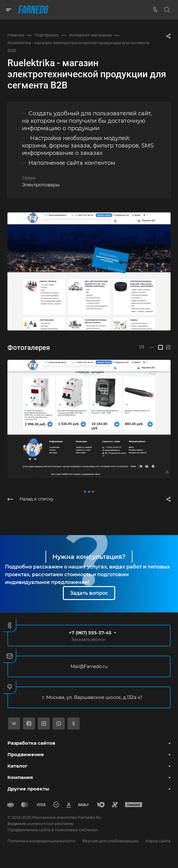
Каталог (17, 766)
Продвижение (26, 754)
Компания (20, 777)
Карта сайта (158, 841)
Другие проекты (28, 789)
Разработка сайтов (31, 743)
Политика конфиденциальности (41, 841)
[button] (85, 492)
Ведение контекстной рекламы (40, 823)
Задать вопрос (89, 593)
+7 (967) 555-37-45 (90, 633)
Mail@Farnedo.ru (89, 666)
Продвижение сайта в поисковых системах (53, 830)
